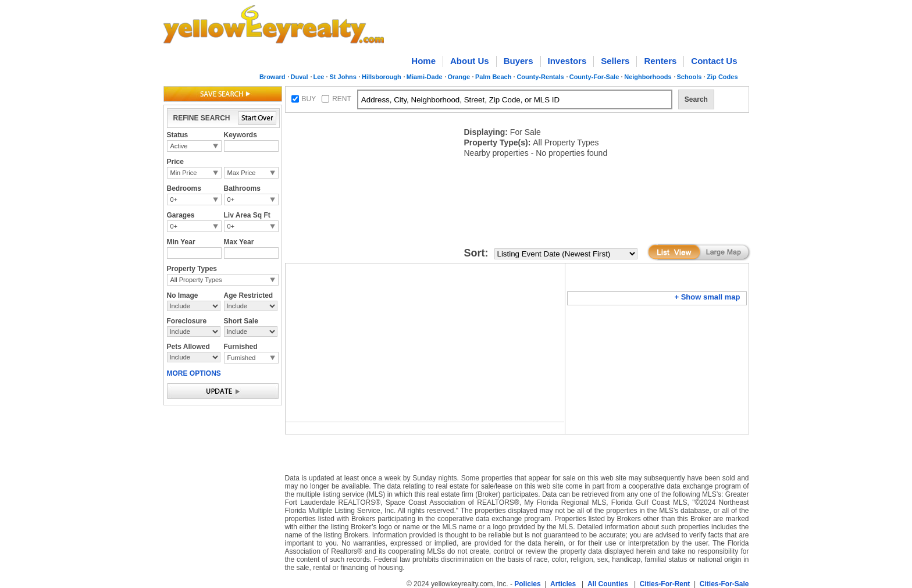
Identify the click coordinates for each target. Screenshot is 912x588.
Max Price (242, 173)
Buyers (519, 61)
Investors (567, 61)
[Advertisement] (372, 190)
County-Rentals (540, 77)
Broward (272, 77)
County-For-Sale (594, 77)
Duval (300, 77)
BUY (309, 99)
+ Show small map (707, 297)
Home (423, 61)
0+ (174, 199)
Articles (563, 584)
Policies (527, 584)
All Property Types (196, 280)
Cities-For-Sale (724, 584)
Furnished (242, 358)
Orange (459, 77)
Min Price (184, 173)
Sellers (615, 61)
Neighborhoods (648, 77)
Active (179, 146)
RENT (342, 99)
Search (696, 99)
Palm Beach (493, 77)
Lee (319, 77)
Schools (690, 77)
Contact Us (714, 61)
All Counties (608, 584)
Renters (660, 61)
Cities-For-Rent (665, 584)
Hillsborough (382, 77)
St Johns (343, 77)
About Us (470, 61)
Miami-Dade (425, 77)
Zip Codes (722, 77)
